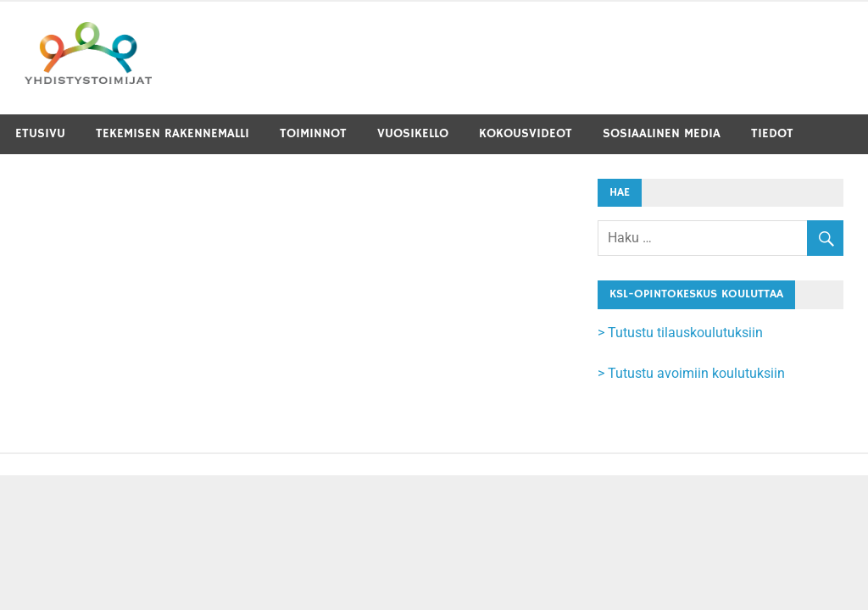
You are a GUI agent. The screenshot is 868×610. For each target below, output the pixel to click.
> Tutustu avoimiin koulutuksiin (691, 373)
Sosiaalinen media (662, 133)
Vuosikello (413, 133)
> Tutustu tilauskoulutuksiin (680, 333)
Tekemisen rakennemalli (172, 133)
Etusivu (40, 133)
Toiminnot (313, 133)
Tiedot (772, 133)
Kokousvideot (526, 133)
